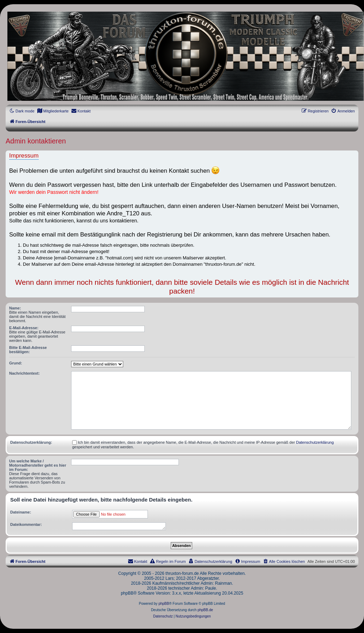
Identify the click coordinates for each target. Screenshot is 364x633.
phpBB (164, 604)
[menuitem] (53, 111)
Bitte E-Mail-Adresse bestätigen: (28, 350)
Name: (15, 308)
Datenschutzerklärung (315, 442)
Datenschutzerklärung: (31, 442)
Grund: (16, 363)
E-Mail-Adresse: (24, 328)
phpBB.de (205, 610)
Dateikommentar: (26, 524)
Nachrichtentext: (24, 373)
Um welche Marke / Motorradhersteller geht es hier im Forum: (38, 465)
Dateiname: (21, 512)
